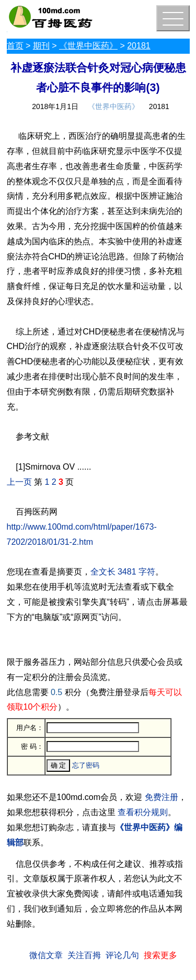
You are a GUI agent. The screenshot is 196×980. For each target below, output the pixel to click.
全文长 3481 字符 (123, 572)
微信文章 (46, 955)
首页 (15, 46)
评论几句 (122, 955)
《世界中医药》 (88, 46)
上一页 (19, 482)
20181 (139, 46)
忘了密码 (86, 765)
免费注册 (162, 797)
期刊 (41, 46)
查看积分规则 (143, 812)
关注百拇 (84, 955)
